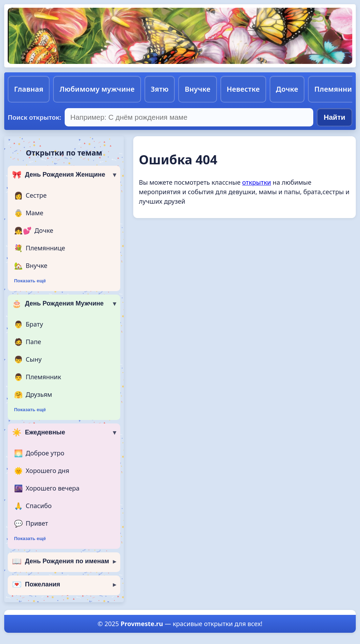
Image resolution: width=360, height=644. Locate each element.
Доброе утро (39, 453)
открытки (257, 182)
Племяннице (40, 248)
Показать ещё (30, 281)
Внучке (197, 89)
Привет (31, 524)
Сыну (28, 360)
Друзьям (33, 395)
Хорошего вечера (47, 488)
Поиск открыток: (34, 117)
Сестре (30, 196)
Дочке (287, 89)
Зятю (160, 89)
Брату (28, 324)
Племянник (38, 377)
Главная (29, 89)
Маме (29, 213)
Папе (28, 342)
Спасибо (33, 506)
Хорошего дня (42, 471)
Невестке (243, 89)
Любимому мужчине (97, 89)
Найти (335, 117)
